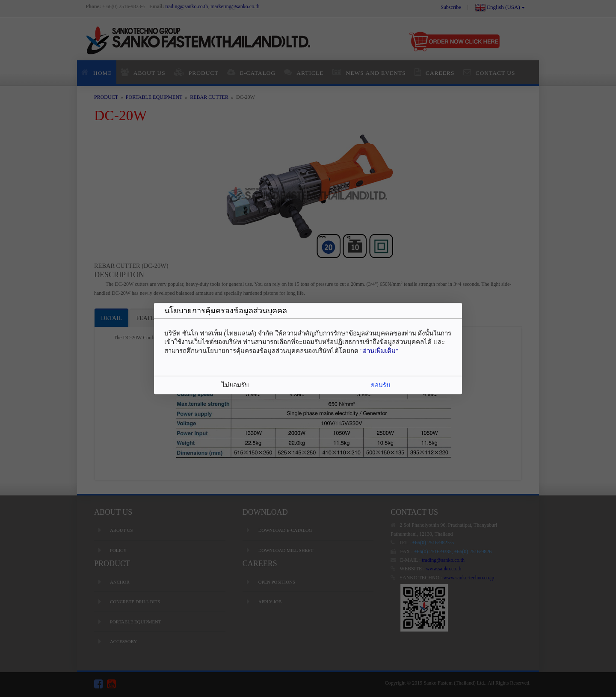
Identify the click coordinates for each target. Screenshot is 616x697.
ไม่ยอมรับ (235, 385)
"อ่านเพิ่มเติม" (379, 351)
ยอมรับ (381, 385)
